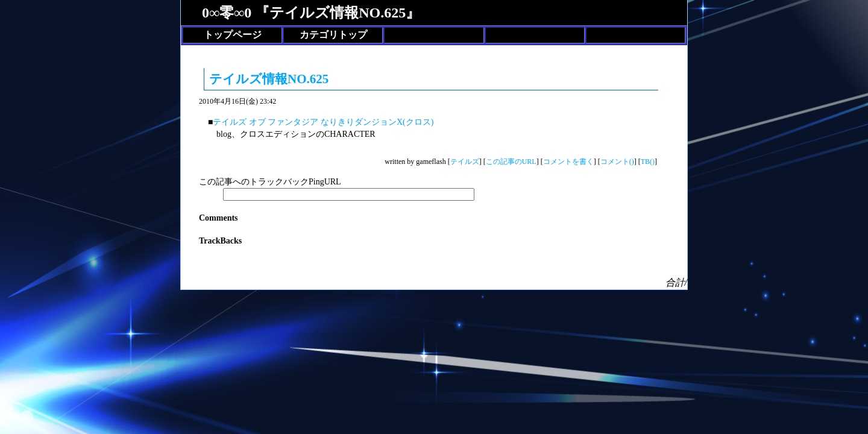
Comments (219, 218)
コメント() (617, 162)
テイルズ (465, 162)
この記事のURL (511, 162)
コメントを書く (568, 162)
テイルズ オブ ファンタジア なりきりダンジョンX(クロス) (323, 122)
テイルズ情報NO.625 (269, 79)
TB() (648, 162)
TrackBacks (220, 241)
